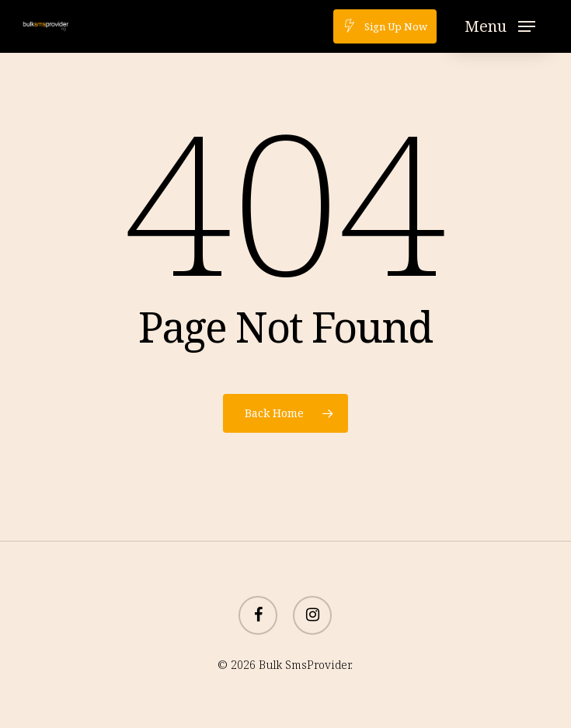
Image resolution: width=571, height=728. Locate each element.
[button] (500, 26)
